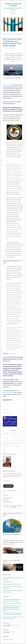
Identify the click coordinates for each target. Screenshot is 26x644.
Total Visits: (6, 640)
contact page (13, 507)
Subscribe (8, 486)
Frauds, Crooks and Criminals (13, 5)
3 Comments (13, 48)
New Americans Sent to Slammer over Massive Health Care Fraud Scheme (12, 42)
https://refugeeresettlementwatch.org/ (12, 534)
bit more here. (12, 353)
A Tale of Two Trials (7, 582)
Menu (13, 13)
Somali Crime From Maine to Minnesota (12, 603)
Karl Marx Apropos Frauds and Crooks (12, 584)
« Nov (4, 450)
